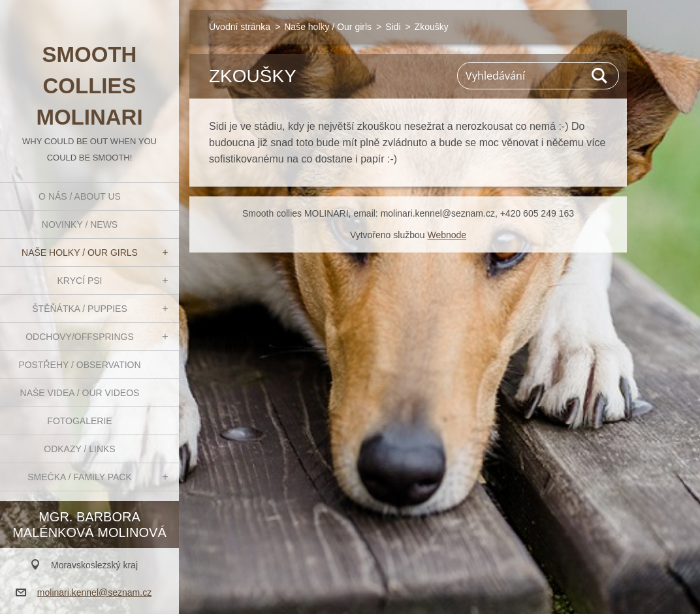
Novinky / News (80, 224)
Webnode (447, 235)
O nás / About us (80, 196)
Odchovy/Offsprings (80, 337)
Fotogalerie (79, 421)
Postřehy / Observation (79, 365)
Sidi (393, 27)
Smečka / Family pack (80, 477)
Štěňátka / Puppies (80, 309)
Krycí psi (80, 281)
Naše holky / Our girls (80, 253)
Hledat (600, 76)
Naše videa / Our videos (80, 393)
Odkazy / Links (79, 449)
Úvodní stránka (240, 27)
